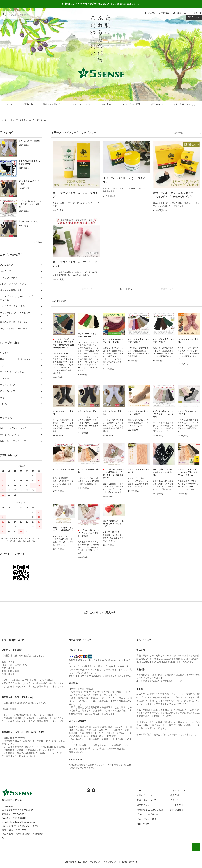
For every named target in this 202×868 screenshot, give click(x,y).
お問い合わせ (157, 104)
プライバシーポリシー (148, 814)
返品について (143, 805)
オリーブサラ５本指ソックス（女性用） (138, 413)
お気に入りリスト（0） (185, 104)
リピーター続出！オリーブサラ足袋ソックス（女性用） (30, 204)
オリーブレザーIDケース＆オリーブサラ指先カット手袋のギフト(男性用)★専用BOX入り (64, 343)
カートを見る (177, 805)
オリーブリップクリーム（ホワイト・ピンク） (75, 264)
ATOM (146, 824)
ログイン (198, 13)
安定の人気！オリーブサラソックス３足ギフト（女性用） (89, 533)
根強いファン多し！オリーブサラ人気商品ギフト (63, 529)
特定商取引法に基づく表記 (150, 810)
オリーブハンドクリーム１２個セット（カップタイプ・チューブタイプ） (174, 195)
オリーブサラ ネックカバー (63, 471)
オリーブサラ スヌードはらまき (138, 471)
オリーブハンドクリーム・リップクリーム (28, 120)
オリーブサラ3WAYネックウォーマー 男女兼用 (114, 341)
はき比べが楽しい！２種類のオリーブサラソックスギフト (113, 524)
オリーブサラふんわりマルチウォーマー (88, 335)
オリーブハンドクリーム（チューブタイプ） (75, 195)
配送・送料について (147, 800)
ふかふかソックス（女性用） (188, 341)
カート (193, 17)
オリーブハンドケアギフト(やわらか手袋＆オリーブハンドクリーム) (188, 472)
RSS (139, 824)
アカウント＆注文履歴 (158, 13)
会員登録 (181, 13)
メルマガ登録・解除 (131, 104)
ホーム (9, 104)
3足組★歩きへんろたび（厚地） (29, 183)
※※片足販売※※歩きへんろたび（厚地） (30, 162)
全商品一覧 (28, 104)
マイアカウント (178, 790)
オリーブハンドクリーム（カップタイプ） (124, 180)
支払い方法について (147, 795)
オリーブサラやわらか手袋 (88, 471)
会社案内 (106, 104)
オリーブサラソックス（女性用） (187, 413)
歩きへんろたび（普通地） (30, 141)
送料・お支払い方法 (53, 104)
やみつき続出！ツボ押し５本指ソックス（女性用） (163, 472)
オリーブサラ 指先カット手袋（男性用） (163, 341)
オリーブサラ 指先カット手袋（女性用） (138, 341)
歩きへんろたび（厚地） (29, 221)
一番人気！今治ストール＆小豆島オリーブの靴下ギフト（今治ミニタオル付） (114, 474)
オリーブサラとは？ (82, 104)
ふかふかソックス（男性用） (63, 413)
